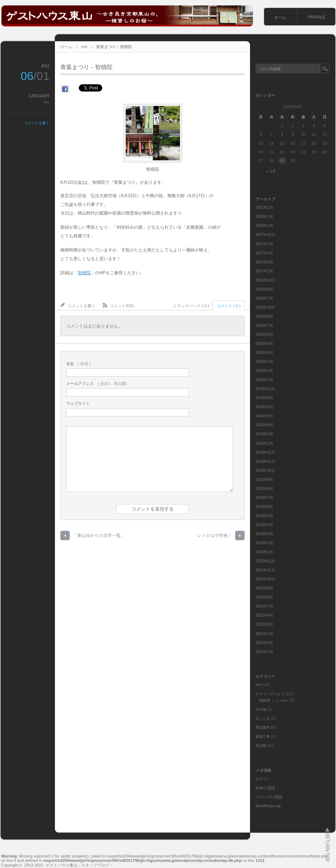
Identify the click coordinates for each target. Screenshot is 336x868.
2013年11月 (265, 461)
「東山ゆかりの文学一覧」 (99, 535)
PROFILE (317, 17)
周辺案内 (263, 727)
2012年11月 (265, 570)
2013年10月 (265, 471)
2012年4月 (264, 634)
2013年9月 (264, 480)
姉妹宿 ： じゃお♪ (274, 700)
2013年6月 (264, 507)
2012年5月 (264, 624)
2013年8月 (264, 489)
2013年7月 (264, 498)
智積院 (84, 273)
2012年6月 (264, 615)
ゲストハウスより (270, 694)
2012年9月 (264, 588)
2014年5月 (264, 416)
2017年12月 (265, 235)
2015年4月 (264, 353)
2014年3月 (264, 434)
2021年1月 (264, 208)
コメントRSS (122, 306)
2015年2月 (264, 371)
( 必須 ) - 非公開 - (97, 384)
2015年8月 (264, 316)
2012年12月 (265, 561)
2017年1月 (264, 271)
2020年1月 (264, 217)
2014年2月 (264, 443)
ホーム (280, 17)
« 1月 (271, 171)
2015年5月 (264, 344)
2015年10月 (265, 307)
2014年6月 (264, 407)
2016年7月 (264, 298)
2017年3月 (264, 262)
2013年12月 (265, 452)
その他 (261, 709)
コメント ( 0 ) (229, 306)
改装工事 (263, 736)
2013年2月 (264, 543)
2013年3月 (264, 534)
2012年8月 (264, 597)
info (84, 47)
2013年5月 (264, 516)
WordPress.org (268, 806)
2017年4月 (264, 253)
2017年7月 (264, 244)
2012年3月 (264, 643)
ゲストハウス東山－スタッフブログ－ (79, 865)
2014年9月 (264, 398)
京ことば (263, 718)
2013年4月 (264, 525)
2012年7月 (264, 606)
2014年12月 (265, 389)
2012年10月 (265, 579)
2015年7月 (264, 325)
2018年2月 (264, 226)
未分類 (261, 746)
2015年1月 (264, 380)
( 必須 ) (78, 364)
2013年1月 (264, 552)
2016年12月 (265, 280)
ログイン (263, 779)
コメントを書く (37, 123)
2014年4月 (264, 425)
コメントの (269, 797)
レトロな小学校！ (215, 535)
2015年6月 (264, 335)
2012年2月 (264, 652)
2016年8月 (264, 289)
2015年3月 (264, 362)
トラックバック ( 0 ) (191, 306)
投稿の (265, 788)
